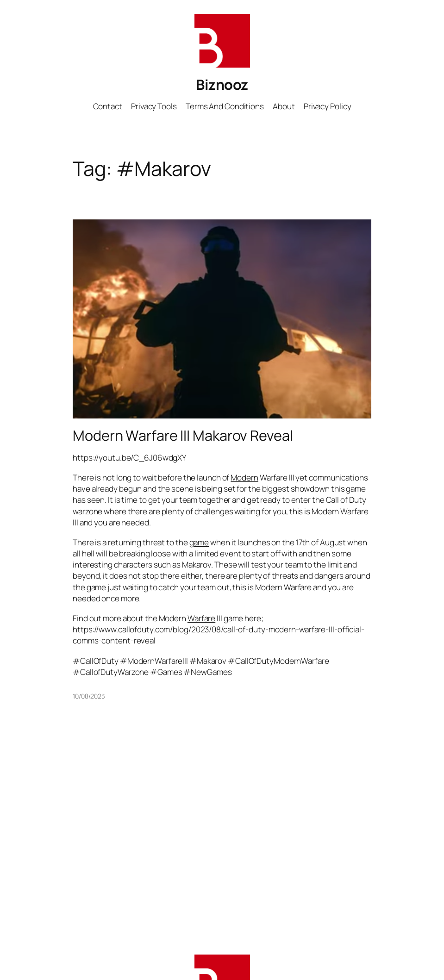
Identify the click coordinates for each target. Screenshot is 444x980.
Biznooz (222, 84)
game (199, 542)
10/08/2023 (89, 696)
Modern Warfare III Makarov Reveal (183, 435)
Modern (244, 478)
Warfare (201, 618)
